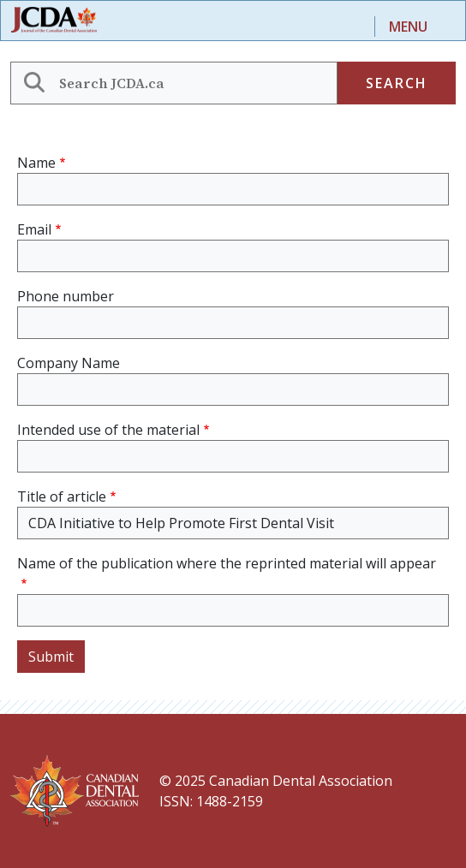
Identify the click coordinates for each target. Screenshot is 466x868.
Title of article (62, 496)
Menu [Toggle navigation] (408, 27)
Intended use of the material (108, 430)
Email (34, 229)
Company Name (69, 363)
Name (36, 163)
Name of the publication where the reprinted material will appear (227, 563)
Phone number (66, 296)
